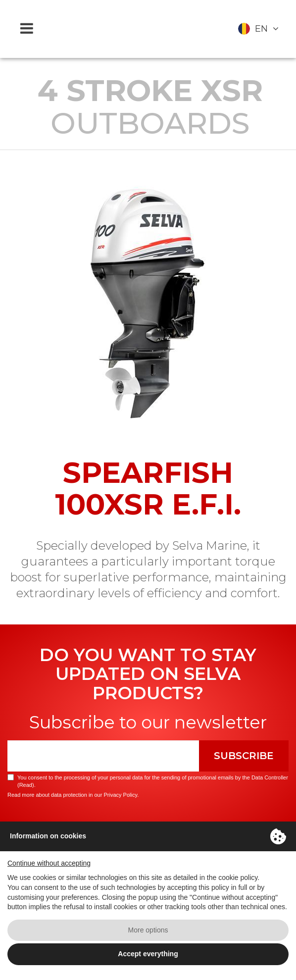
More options (148, 930)
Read (26, 785)
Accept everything (148, 954)
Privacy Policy (120, 795)
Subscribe (244, 756)
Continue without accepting (49, 863)
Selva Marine (148, 29)
